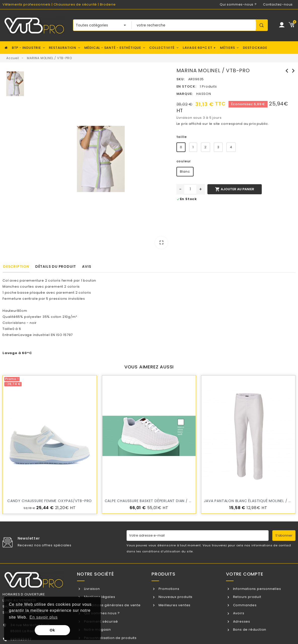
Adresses (241, 621)
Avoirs (238, 613)
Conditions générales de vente (112, 605)
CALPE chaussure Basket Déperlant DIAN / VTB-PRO (155, 501)
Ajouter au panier (235, 189)
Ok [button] (52, 630)
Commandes (244, 605)
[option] (101, 160)
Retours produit (247, 597)
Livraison (91, 589)
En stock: (186, 86)
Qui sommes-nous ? (238, 4)
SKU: (181, 79)
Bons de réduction (249, 630)
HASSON (204, 94)
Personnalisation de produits (110, 638)
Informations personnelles (257, 589)
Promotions (169, 589)
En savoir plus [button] (44, 617)
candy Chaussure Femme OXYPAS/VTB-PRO (50, 501)
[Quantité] (190, 189)
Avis (87, 267)
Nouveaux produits (175, 597)
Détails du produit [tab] (56, 267)
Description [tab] (16, 267)
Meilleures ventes (174, 605)
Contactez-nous (278, 4)
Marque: (185, 94)
